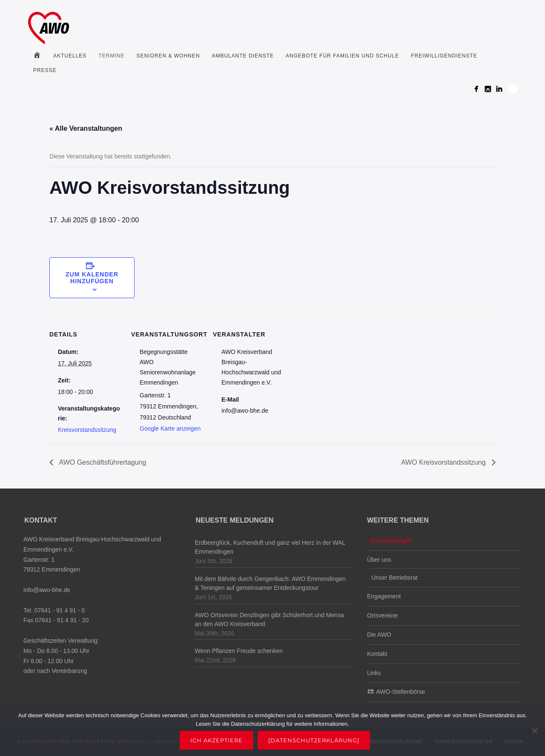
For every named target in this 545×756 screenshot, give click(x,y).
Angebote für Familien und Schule (342, 56)
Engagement (384, 596)
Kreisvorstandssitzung (87, 430)
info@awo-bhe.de (47, 590)
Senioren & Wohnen (168, 56)
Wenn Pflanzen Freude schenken (239, 651)
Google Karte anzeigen (170, 428)
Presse (45, 70)
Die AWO (379, 635)
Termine (111, 56)
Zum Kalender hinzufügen (92, 278)
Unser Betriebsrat (394, 578)
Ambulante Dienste (243, 56)
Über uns (379, 560)
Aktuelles (70, 56)
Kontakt (377, 654)
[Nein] (534, 730)
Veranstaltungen (391, 540)
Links (374, 673)
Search (513, 89)
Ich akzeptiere (217, 740)
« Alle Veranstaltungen (86, 128)
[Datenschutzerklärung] (314, 740)
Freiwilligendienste (444, 56)
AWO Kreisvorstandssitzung (444, 462)
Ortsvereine (382, 615)
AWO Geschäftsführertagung (102, 462)
